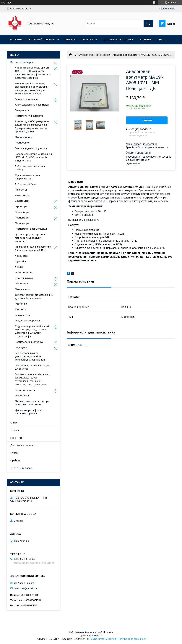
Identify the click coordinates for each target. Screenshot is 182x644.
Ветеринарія (22, 110)
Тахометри (21, 190)
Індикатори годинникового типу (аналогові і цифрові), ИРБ (33, 248)
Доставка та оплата (118, 40)
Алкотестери (22, 315)
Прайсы (15, 461)
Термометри (22, 218)
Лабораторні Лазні (26, 184)
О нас (14, 423)
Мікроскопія (22, 396)
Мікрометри (22, 284)
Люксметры (22, 256)
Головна (16, 40)
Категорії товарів (42, 40)
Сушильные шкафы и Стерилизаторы (27, 177)
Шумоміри (21, 261)
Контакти (90, 40)
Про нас (70, 40)
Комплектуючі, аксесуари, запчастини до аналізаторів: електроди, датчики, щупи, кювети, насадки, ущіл (32, 89)
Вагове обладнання (27, 99)
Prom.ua (109, 632)
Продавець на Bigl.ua (91, 636)
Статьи (15, 453)
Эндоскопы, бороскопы (29, 321)
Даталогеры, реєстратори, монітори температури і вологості (31, 238)
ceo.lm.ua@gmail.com (26, 588)
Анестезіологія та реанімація (32, 105)
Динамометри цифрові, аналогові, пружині (29, 412)
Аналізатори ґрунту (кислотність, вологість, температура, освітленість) (31, 356)
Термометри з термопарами (31, 229)
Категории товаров (22, 62)
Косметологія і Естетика (29, 342)
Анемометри (22, 195)
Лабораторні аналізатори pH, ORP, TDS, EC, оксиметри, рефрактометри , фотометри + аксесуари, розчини (33, 73)
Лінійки (19, 267)
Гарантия (16, 438)
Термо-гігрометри (25, 390)
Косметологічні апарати (29, 116)
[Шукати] (148, 24)
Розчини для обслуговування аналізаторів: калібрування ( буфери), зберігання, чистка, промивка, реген (32, 126)
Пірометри (21, 207)
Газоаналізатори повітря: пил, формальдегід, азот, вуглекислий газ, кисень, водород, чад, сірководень (32, 379)
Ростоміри (21, 304)
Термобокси (22, 143)
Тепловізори (22, 212)
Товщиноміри (23, 289)
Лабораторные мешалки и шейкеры (30, 168)
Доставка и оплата (22, 445)
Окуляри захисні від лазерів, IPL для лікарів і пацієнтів (34, 297)
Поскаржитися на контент (103, 639)
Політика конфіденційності (132, 639)
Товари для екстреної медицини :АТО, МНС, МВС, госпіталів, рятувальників (34, 157)
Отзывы (15, 430)
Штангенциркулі (24, 278)
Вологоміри (22, 201)
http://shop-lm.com (24, 583)
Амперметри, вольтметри (95, 55)
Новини (145, 40)
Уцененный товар (21, 468)
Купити (147, 120)
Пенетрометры (23, 272)
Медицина (21, 347)
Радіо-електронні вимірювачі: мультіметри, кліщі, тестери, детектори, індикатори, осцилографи (32, 331)
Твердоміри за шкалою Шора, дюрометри (32, 367)
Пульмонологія (24, 137)
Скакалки (21, 309)
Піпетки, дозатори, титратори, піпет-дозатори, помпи (32, 403)
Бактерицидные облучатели (31, 148)
